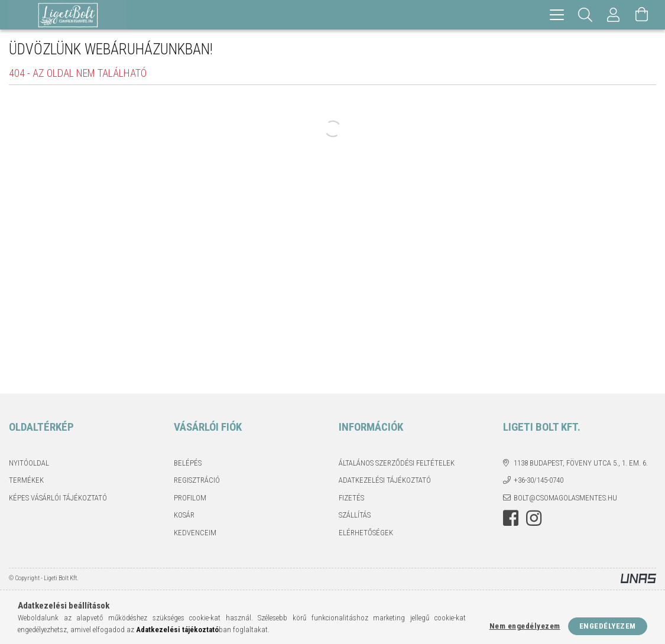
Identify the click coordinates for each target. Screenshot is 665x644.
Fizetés (351, 498)
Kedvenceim (195, 533)
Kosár (184, 515)
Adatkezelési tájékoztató (385, 480)
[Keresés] (585, 15)
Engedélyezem (608, 626)
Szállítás (355, 515)
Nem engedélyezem (525, 626)
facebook (511, 518)
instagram (534, 518)
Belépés (188, 463)
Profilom (190, 498)
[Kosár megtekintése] (642, 15)
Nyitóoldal (29, 463)
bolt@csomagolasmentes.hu (565, 498)
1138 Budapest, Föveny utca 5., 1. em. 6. (581, 463)
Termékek (26, 480)
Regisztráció (197, 480)
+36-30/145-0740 (539, 480)
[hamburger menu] (557, 15)
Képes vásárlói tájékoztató (58, 498)
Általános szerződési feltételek (397, 463)
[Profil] (614, 15)
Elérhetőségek (366, 533)
